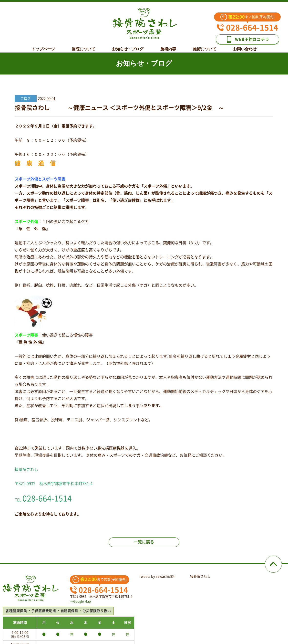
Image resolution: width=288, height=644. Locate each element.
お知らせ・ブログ (128, 46)
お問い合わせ (245, 46)
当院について (83, 46)
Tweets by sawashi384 (157, 576)
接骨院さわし (200, 576)
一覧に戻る (144, 542)
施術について (205, 46)
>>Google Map (80, 601)
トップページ (43, 46)
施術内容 (168, 46)
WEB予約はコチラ (247, 39)
